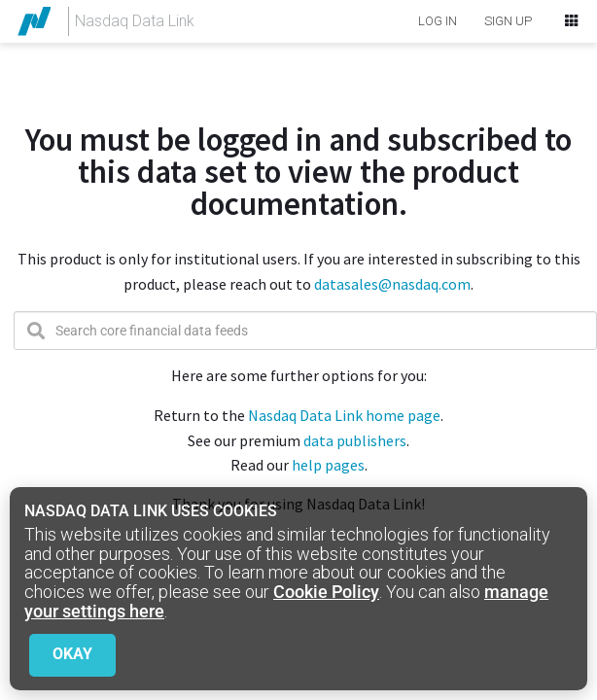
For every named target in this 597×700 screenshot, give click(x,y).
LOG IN (438, 21)
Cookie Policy (326, 592)
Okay (72, 654)
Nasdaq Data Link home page (344, 415)
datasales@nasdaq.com (391, 284)
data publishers (355, 440)
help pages (328, 465)
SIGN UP (508, 21)
